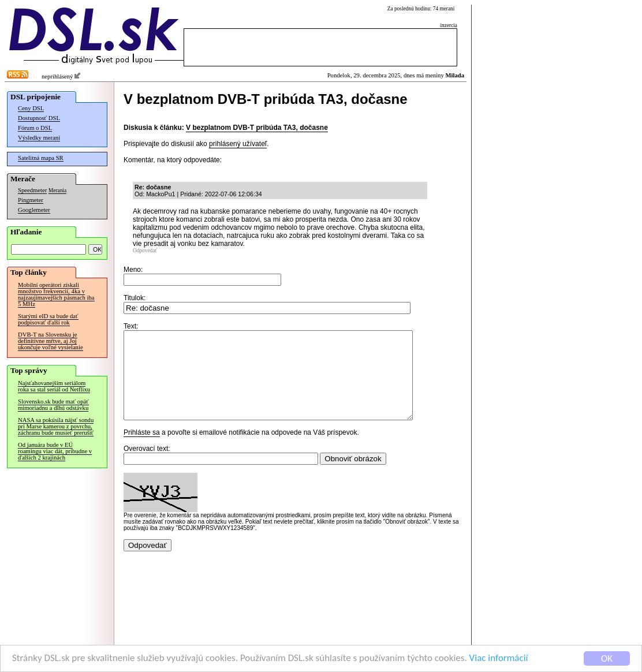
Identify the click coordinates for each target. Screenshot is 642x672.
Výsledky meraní (39, 138)
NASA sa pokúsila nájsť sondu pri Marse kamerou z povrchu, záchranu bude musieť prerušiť (56, 426)
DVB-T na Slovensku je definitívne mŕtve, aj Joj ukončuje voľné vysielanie (51, 341)
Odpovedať (145, 251)
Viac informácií (499, 658)
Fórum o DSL (35, 128)
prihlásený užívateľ (238, 144)
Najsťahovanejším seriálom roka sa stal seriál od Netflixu (54, 386)
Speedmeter (32, 190)
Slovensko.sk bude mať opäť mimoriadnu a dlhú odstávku (53, 405)
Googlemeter (34, 210)
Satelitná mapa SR (41, 158)
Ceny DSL (31, 108)
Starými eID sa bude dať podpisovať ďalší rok (48, 319)
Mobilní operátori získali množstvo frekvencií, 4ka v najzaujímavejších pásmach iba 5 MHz (56, 294)
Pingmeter (31, 200)
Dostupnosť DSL (39, 118)
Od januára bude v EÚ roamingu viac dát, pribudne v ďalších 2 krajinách (55, 451)
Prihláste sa (142, 450)
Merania (57, 191)
